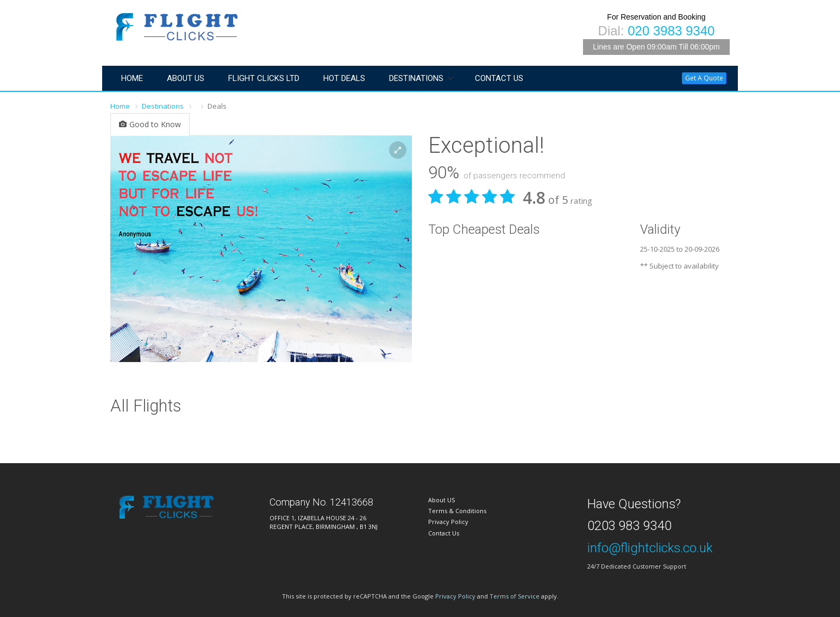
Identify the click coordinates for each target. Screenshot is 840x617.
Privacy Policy (448, 522)
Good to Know (150, 124)
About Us (186, 78)
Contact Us (499, 78)
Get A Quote (704, 78)
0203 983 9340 (629, 526)
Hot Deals (344, 78)
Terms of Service (515, 596)
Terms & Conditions (457, 511)
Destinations (416, 78)
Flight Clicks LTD (264, 78)
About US (441, 500)
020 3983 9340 (671, 31)
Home (132, 78)
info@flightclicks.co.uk (650, 548)
